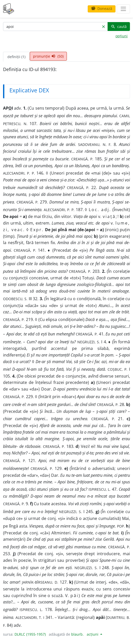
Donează (102, 9)
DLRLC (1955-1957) (30, 634)
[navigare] (123, 9)
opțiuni (122, 36)
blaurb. (77, 634)
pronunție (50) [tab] (48, 56)
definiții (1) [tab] (16, 57)
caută (119, 27)
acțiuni (93, 634)
